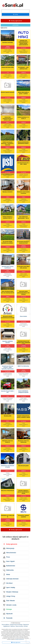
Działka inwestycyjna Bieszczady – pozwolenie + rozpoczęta (8, 143)
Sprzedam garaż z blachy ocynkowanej (8, 267)
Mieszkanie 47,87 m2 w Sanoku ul (8, 441)
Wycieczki (8, 614)
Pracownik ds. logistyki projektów (23, 516)
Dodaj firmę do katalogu (16, 625)
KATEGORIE (15, 25)
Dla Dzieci (8, 583)
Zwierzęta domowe (11, 579)
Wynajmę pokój (8, 416)
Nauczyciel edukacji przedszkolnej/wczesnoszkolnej (8, 317)
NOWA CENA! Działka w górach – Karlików (23, 93)
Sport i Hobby (9, 588)
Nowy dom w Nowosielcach (8, 491)
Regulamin (26, 625)
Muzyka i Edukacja (11, 592)
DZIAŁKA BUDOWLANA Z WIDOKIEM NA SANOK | (23, 143)
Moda (7, 575)
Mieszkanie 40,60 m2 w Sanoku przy (23, 441)
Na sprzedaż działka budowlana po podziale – (8, 242)
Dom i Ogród (9, 561)
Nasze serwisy (19, 626)
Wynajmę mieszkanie (8, 192)
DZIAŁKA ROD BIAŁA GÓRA (8, 67)
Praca (6, 557)
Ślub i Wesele (9, 601)
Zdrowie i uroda (10, 605)
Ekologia (7, 609)
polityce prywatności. (20, 639)
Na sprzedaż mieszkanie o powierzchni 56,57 (23, 242)
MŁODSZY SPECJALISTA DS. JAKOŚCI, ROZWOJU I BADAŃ (23, 417)
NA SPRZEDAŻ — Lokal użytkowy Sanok (23, 68)
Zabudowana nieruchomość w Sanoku (8, 466)
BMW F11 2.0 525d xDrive (23, 366)
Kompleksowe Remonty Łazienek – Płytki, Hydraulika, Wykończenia (8, 367)
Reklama (13, 626)
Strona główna (6, 625)
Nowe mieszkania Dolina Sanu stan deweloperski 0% (8, 292)
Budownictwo (9, 566)
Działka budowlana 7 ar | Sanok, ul (23, 118)
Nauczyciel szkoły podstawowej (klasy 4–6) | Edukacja (23, 293)
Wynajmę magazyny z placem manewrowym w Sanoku (23, 492)
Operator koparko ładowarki (8, 92)
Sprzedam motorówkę (8, 43)
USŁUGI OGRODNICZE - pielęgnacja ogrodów (23, 392)
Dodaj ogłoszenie (15, 21)
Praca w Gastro (23, 316)
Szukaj (15, 14)
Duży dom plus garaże (23, 466)
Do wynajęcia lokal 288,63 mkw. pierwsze (23, 267)
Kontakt (26, 626)
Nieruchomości (10, 553)
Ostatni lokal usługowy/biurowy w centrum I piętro (8, 119)
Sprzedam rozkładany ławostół (8, 342)
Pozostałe (8, 618)
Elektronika (8, 570)
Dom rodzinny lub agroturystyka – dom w (23, 217)
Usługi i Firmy (9, 596)
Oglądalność (7, 626)
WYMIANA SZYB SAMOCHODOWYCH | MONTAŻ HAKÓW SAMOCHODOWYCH (23, 43)
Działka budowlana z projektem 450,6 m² (8, 217)
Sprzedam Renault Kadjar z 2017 (8, 392)
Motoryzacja (9, 548)
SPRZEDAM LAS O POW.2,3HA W (8, 516)
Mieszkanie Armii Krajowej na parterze (23, 193)
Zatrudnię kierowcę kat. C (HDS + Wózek (23, 163)
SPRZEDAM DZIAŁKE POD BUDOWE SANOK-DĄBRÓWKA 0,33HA (23, 343)
